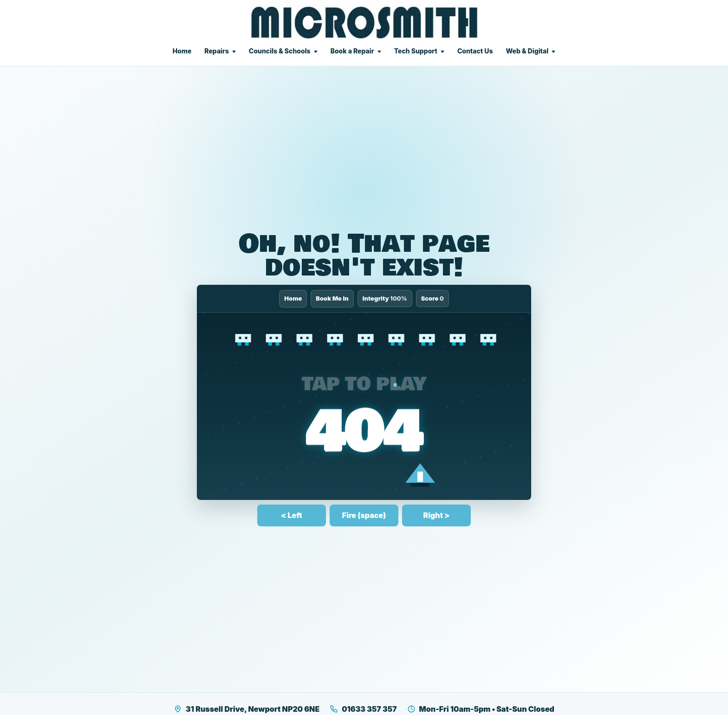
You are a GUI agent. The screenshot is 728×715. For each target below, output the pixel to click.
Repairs (217, 51)
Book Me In (332, 298)
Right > (437, 515)
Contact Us (475, 51)
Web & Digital (527, 51)
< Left (291, 515)
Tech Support (416, 51)
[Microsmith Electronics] (364, 23)
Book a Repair (352, 51)
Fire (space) (364, 515)
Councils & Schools (280, 51)
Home (182, 51)
